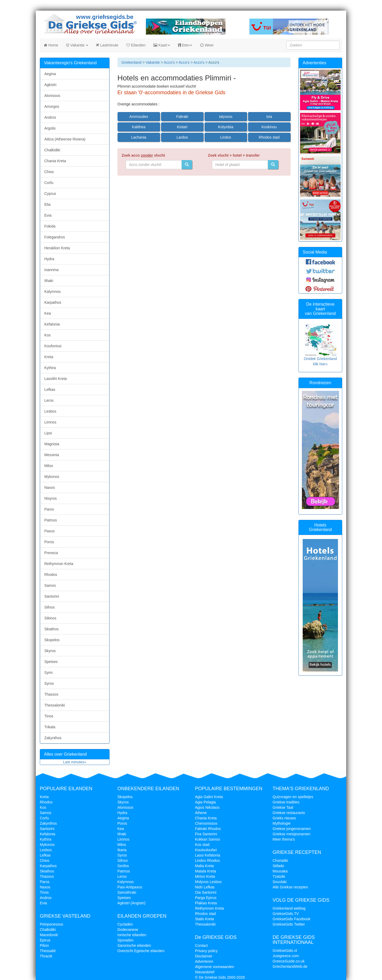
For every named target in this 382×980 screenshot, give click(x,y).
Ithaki (49, 281)
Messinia (52, 455)
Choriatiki (280, 861)
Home (51, 45)
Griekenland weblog (289, 908)
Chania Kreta (55, 161)
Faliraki (182, 117)
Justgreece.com (286, 956)
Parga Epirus (206, 898)
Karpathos (53, 302)
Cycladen (125, 924)
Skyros (50, 651)
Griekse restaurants (289, 813)
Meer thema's (284, 839)
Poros (49, 542)
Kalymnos (52, 292)
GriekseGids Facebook (292, 919)
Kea (48, 313)
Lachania (139, 137)
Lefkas (50, 390)
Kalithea (139, 127)
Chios (49, 172)
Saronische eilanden (134, 945)
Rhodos (51, 575)
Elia (47, 204)
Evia (48, 215)
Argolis (50, 128)
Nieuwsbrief (205, 972)
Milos (49, 466)
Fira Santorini (206, 834)
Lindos (226, 137)
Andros (50, 117)
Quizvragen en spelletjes (293, 797)
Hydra (49, 259)
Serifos (123, 866)
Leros (49, 400)
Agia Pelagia (205, 802)
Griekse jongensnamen (292, 829)
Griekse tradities (286, 802)
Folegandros (55, 237)
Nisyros (51, 498)
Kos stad (202, 845)
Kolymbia (226, 127)
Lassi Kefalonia (208, 855)
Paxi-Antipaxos (130, 887)
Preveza (51, 553)
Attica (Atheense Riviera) (65, 139)
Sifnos (49, 607)
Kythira (50, 368)
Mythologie (282, 823)
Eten (185, 45)
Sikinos (50, 618)
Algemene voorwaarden (215, 967)
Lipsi (48, 433)
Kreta (49, 357)
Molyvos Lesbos (208, 882)
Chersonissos (206, 823)
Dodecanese (128, 930)
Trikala (50, 727)
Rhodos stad (269, 137)
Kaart (162, 45)
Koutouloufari (206, 850)
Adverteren (204, 961)
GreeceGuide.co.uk (289, 961)
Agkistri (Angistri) (132, 903)
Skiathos (51, 629)
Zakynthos (53, 738)
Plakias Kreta (206, 903)
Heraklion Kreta (57, 248)
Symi (48, 673)
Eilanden (136, 45)
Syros (49, 683)
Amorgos (52, 106)
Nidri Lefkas (205, 887)
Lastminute (107, 45)
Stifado (279, 866)
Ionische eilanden (132, 935)
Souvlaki (280, 882)
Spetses (51, 662)
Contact (201, 945)
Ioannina (51, 270)
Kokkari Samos (207, 839)
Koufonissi (53, 346)
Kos (47, 335)
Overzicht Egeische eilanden (141, 951)
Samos (50, 585)
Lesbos (50, 411)
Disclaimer (204, 956)
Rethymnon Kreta (59, 564)
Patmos (51, 520)
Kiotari (182, 127)
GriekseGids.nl (285, 951)
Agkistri (50, 85)
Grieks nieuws (284, 818)
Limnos (50, 422)
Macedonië (49, 935)
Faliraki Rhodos (208, 829)
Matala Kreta (205, 871)
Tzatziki (279, 876)
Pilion (44, 945)
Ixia (269, 117)
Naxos (50, 487)
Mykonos (52, 477)
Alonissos (52, 96)
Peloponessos (51, 924)
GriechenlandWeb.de (290, 966)
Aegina (50, 74)
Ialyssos (226, 117)
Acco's (169, 62)
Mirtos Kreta (205, 876)
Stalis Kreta (205, 919)
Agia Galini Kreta (209, 797)
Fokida (50, 226)
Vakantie (77, 45)
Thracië (46, 956)
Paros (49, 509)
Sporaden (126, 940)
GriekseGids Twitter (289, 924)
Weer (207, 45)
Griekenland (132, 62)
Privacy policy (206, 951)
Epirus (45, 940)
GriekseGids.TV (286, 914)
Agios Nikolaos (207, 807)
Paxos (49, 531)
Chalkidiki (52, 150)
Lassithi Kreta (56, 379)
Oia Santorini (206, 892)
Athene (201, 813)
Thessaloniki (55, 705)
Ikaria (122, 850)
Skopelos (52, 640)
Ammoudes (139, 117)
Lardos (182, 137)
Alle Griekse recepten (290, 887)
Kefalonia (52, 324)
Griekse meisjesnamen (292, 834)
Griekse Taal (283, 807)
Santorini (52, 596)
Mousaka (280, 871)
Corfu (49, 183)
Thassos (51, 694)
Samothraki (127, 892)
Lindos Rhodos (207, 861)
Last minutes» (75, 762)
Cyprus (50, 194)
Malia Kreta (204, 866)
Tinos (49, 716)
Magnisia (52, 444)
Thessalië (48, 951)
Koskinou (269, 127)
